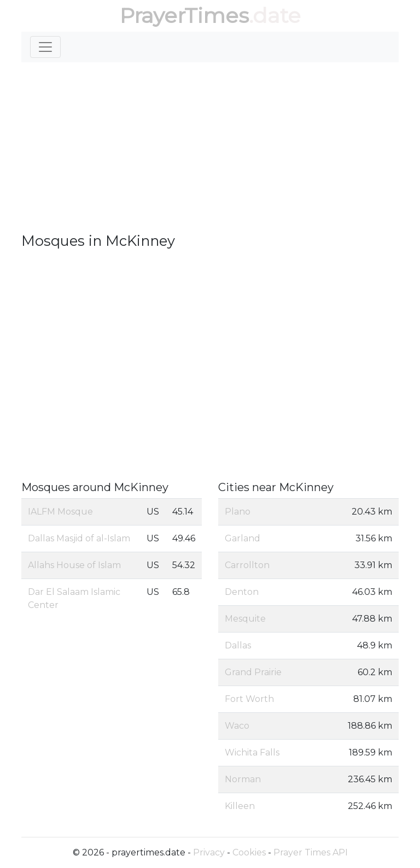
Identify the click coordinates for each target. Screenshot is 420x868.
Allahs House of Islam (74, 565)
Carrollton (247, 565)
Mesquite (245, 619)
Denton (242, 592)
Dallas (238, 645)
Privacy (209, 852)
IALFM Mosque (60, 512)
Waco (237, 726)
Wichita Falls (252, 752)
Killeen (240, 806)
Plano (238, 512)
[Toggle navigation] (45, 47)
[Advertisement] (210, 147)
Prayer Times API (311, 852)
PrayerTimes (184, 16)
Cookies (249, 852)
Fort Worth (249, 699)
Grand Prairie (253, 672)
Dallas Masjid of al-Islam (79, 538)
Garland (243, 538)
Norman (243, 779)
